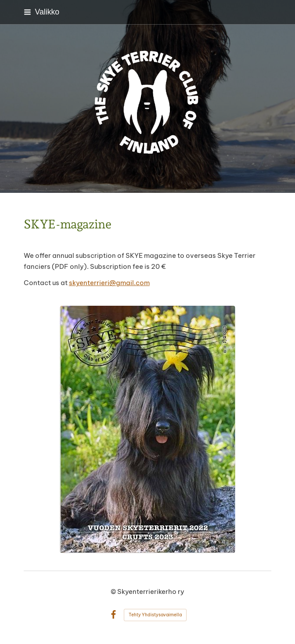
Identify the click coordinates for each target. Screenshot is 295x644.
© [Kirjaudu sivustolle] (114, 592)
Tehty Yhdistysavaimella (155, 615)
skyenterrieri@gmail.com (109, 283)
